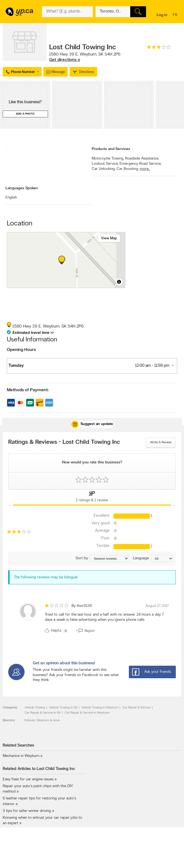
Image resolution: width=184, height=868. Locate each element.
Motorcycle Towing (108, 159)
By (82, 606)
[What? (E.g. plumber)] (67, 12)
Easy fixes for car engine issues (28, 779)
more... (145, 169)
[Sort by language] (162, 559)
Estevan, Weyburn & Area (42, 720)
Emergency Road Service (140, 164)
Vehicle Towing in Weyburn (100, 708)
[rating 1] (57, 607)
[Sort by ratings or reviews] (109, 559)
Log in (162, 15)
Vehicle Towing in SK (63, 708)
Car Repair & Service (136, 708)
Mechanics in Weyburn (21, 756)
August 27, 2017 (157, 606)
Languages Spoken (22, 188)
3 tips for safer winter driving (27, 811)
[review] (92, 619)
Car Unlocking (104, 169)
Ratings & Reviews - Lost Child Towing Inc (64, 442)
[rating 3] (159, 48)
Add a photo (25, 114)
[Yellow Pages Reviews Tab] (92, 497)
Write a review (161, 442)
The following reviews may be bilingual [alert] (46, 577)
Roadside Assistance (142, 159)
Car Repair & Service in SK (43, 713)
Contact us (173, 861)
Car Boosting (128, 169)
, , (85, 57)
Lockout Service (105, 164)
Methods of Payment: (28, 390)
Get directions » (65, 60)
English (11, 198)
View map (109, 238)
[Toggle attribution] (119, 282)
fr (176, 15)
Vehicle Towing (35, 708)
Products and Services (111, 149)
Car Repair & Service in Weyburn (87, 713)
